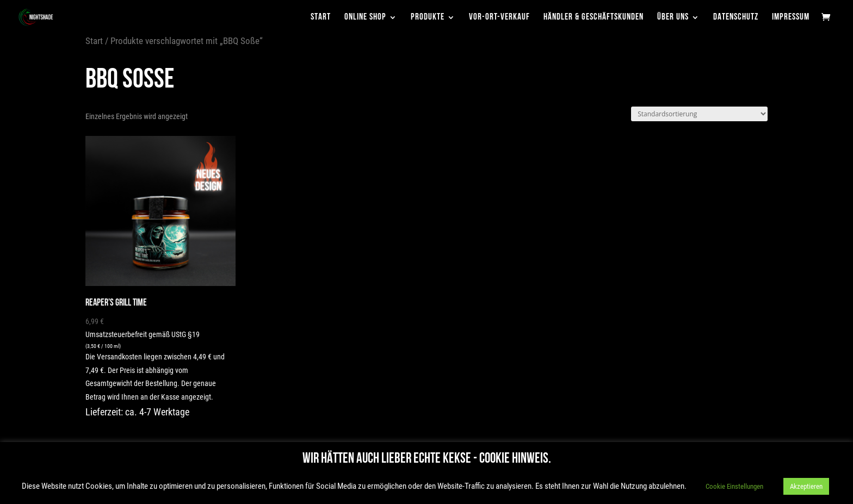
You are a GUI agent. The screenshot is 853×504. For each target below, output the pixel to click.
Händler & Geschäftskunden (594, 18)
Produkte (428, 18)
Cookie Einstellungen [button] (734, 486)
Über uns (673, 18)
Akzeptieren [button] (806, 486)
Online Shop (365, 18)
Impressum (791, 18)
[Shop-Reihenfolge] (699, 114)
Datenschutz (736, 18)
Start (321, 18)
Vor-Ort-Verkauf (499, 18)
